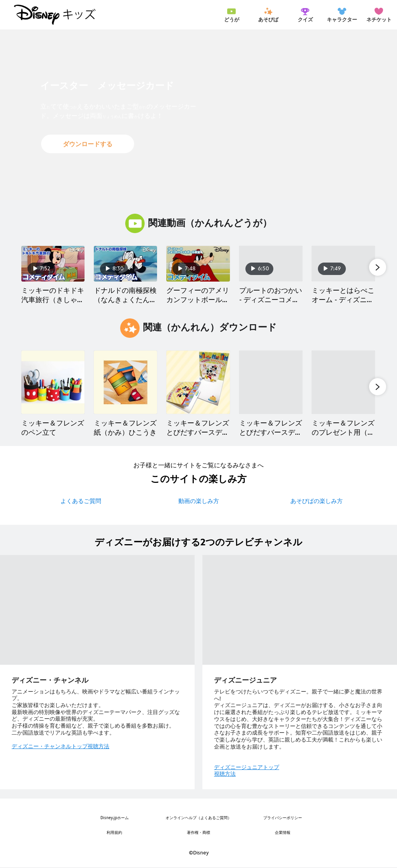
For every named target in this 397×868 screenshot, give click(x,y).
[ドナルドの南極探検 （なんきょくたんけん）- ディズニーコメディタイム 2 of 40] (125, 264)
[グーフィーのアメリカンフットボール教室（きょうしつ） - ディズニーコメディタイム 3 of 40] (198, 264)
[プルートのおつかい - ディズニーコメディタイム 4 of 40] (271, 264)
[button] (88, 144)
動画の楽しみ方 (199, 501)
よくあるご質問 (81, 501)
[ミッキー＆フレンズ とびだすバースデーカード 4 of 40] (271, 382)
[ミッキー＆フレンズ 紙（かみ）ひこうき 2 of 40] (125, 382)
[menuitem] (231, 15)
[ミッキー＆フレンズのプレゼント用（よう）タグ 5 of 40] (343, 382)
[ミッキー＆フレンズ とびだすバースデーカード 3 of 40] (198, 382)
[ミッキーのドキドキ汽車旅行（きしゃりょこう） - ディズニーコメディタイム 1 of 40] (53, 264)
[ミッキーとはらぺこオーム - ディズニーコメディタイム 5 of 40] (343, 264)
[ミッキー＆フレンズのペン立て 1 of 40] (53, 382)
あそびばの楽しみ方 (317, 501)
